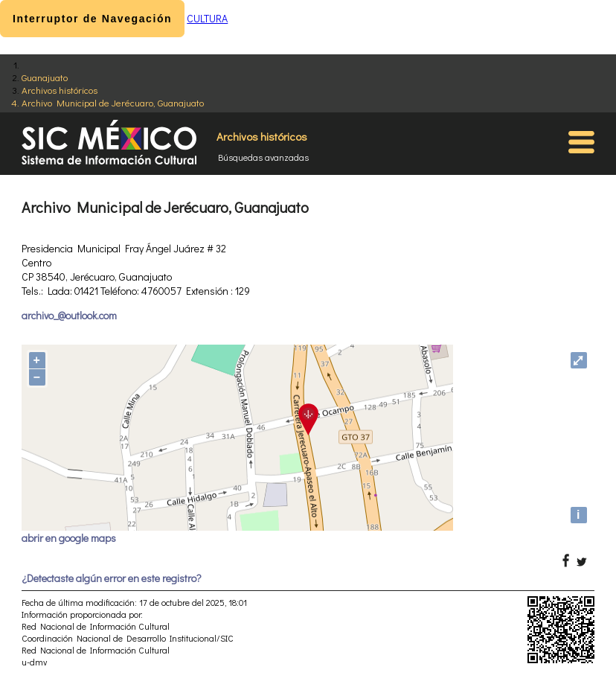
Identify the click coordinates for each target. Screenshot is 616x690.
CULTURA (207, 18)
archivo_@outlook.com (69, 315)
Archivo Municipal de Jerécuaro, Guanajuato (113, 102)
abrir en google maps (69, 538)
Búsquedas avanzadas (263, 157)
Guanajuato (45, 77)
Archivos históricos (60, 90)
